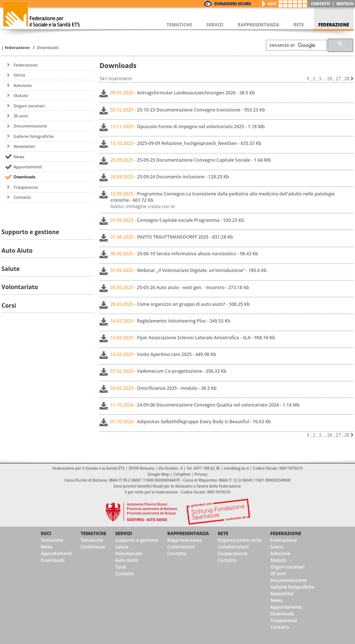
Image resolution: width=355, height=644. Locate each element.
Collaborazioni (233, 547)
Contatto (22, 197)
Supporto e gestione (137, 540)
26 (330, 79)
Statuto (21, 95)
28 (347, 79)
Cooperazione (232, 554)
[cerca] (296, 45)
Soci (272, 4)
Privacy (201, 474)
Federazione (17, 47)
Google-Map (159, 474)
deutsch (345, 4)
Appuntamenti (28, 167)
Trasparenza (26, 187)
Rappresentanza (188, 533)
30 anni (21, 116)
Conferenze (93, 547)
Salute (122, 547)
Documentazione (30, 126)
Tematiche (52, 540)
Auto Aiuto (127, 560)
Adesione (22, 85)
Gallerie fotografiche (34, 136)
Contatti (321, 4)
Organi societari (29, 106)
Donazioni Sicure (232, 4)
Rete (223, 533)
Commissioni (181, 547)
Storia (19, 75)
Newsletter (24, 146)
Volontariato (128, 554)
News (19, 157)
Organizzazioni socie (240, 540)
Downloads (48, 47)
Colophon (182, 474)
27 (338, 79)
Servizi (124, 533)
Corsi (120, 567)
